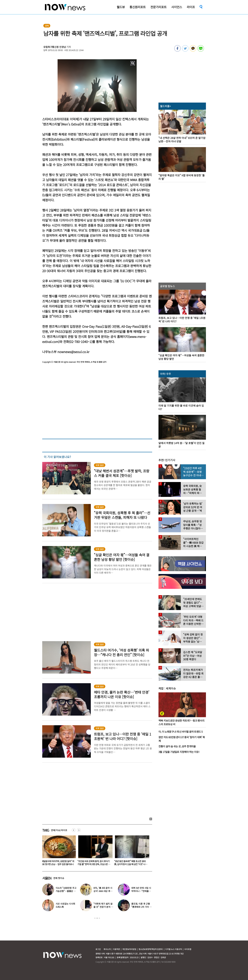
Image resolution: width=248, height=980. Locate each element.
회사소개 (107, 949)
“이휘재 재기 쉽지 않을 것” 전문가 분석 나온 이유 (103, 907)
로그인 (98, 949)
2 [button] (97, 918)
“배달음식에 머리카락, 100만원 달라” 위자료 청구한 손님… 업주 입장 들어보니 (58, 863)
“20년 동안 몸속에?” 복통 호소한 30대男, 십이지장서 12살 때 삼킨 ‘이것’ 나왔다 (131, 864)
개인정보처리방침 (129, 949)
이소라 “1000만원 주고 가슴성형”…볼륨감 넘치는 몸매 (66, 891)
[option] (58, 852)
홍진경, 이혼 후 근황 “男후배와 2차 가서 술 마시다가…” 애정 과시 (142, 907)
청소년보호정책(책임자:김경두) (151, 949)
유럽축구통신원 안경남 (55, 47)
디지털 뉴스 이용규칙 (174, 949)
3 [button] (99, 918)
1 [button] (95, 918)
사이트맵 (188, 949)
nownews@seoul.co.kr (73, 352)
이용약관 (116, 949)
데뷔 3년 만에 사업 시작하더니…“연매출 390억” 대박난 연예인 (141, 891)
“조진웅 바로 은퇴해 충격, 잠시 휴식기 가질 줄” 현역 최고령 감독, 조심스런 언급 (94, 864)
